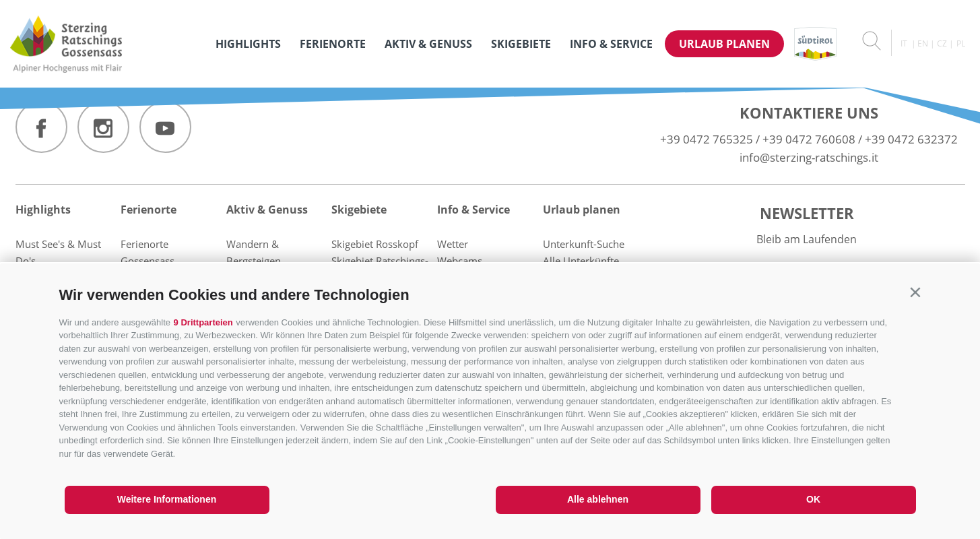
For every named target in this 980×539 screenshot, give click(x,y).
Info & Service (611, 44)
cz (942, 43)
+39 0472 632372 (911, 139)
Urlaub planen (724, 44)
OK (813, 499)
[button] (916, 292)
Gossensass (148, 261)
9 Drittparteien (203, 322)
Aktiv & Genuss (428, 44)
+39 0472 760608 (809, 139)
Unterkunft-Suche (584, 244)
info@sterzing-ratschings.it (809, 157)
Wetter (453, 244)
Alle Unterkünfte (581, 261)
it (904, 43)
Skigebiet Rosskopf (375, 244)
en (923, 43)
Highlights (248, 44)
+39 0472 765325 (707, 139)
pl (961, 43)
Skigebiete (521, 44)
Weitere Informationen (167, 499)
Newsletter (807, 213)
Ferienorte (333, 44)
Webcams (460, 261)
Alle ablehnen (598, 499)
